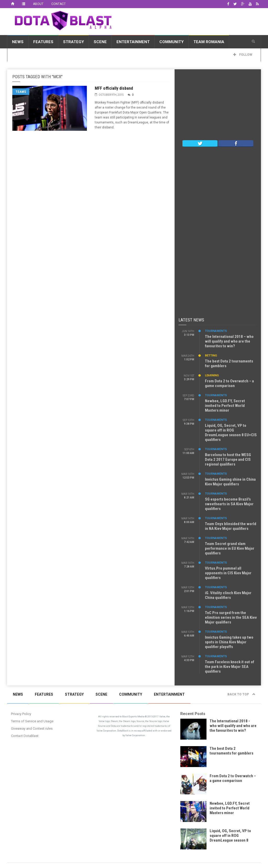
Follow (243, 55)
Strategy (74, 42)
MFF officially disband (114, 88)
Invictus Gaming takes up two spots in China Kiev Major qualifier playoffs (229, 642)
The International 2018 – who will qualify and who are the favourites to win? (229, 341)
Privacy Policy (21, 714)
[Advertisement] (218, 106)
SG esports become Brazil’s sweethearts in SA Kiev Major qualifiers (229, 504)
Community (172, 42)
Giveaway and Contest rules (32, 728)
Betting (211, 356)
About (38, 4)
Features (43, 42)
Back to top (241, 694)
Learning (212, 375)
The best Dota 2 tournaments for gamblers (231, 751)
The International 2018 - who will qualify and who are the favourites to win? (233, 726)
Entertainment (133, 42)
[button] (253, 42)
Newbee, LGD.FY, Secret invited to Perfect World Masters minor (225, 406)
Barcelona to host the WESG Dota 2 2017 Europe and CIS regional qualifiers (228, 459)
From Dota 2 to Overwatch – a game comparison (229, 383)
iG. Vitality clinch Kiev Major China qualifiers (228, 595)
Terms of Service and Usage (32, 721)
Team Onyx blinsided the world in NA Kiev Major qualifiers (231, 526)
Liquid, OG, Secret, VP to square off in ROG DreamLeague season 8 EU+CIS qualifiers (231, 433)
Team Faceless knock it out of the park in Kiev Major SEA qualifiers (230, 667)
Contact (58, 4)
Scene (100, 42)
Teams (21, 92)
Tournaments (216, 331)
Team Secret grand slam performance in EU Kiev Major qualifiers (230, 548)
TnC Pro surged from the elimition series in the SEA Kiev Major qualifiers (231, 617)
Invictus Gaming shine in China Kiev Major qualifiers (230, 482)
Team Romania (209, 42)
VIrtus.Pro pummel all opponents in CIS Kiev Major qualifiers (228, 573)
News (18, 42)
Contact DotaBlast (25, 736)
